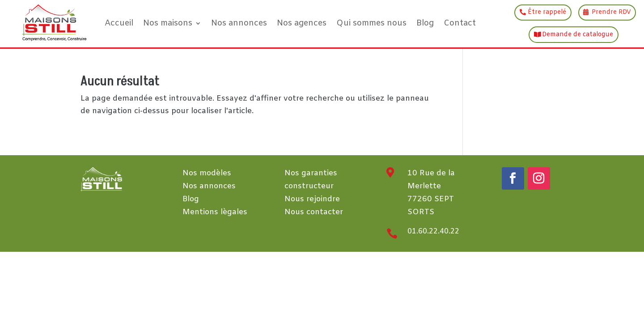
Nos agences (302, 23)
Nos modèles (207, 173)
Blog (425, 23)
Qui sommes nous (371, 23)
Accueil (119, 23)
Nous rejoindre (312, 199)
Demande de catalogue (578, 35)
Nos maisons (168, 23)
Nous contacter (314, 212)
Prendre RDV (611, 12)
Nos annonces (239, 23)
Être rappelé (547, 12)
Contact (460, 23)
